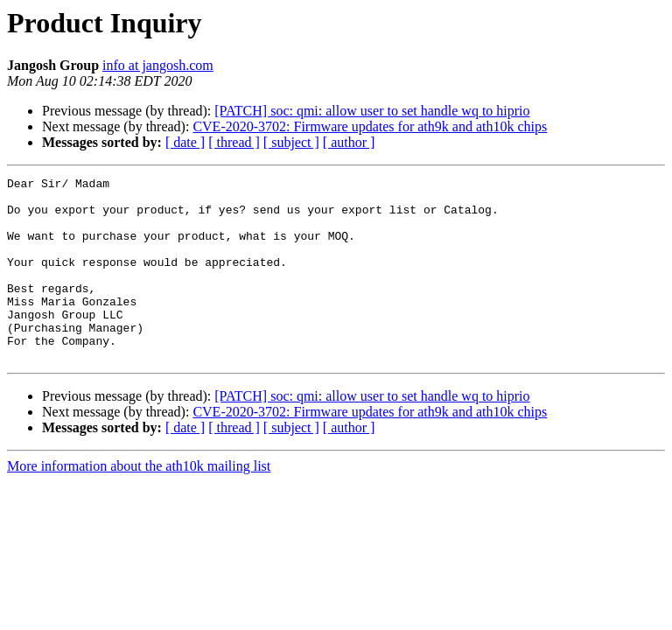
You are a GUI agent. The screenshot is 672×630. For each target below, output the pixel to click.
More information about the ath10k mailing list (139, 503)
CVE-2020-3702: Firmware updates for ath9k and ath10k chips (370, 126)
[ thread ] (234, 142)
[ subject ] (291, 142)
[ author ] (349, 142)
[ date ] (185, 142)
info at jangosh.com (158, 65)
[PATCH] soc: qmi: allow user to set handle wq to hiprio (372, 111)
